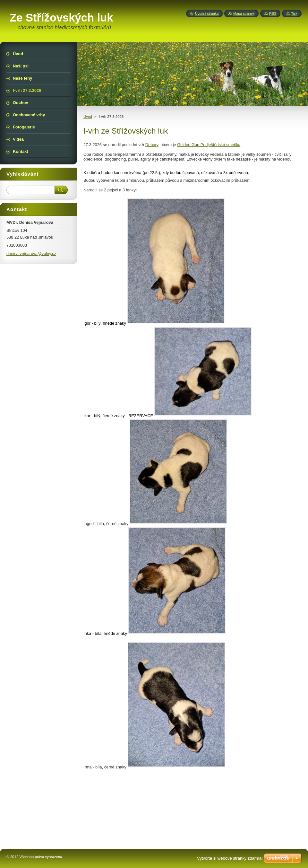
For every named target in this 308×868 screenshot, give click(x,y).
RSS (273, 13)
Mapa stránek (244, 13)
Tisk (294, 13)
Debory (152, 145)
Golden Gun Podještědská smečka (209, 145)
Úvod (88, 117)
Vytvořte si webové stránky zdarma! (230, 858)
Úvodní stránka (207, 13)
